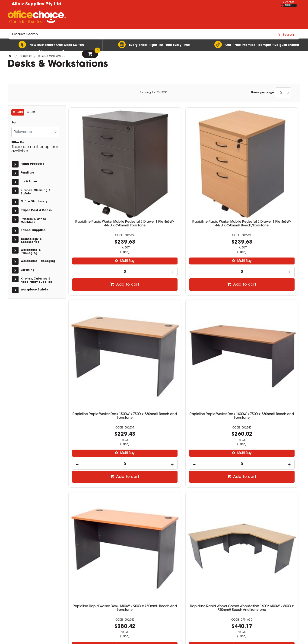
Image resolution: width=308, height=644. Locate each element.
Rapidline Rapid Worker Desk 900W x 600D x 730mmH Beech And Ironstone (271, 446)
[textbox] (127, 18)
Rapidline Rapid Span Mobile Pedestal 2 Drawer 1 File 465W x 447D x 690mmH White (212, 446)
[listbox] (283, 93)
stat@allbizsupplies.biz (231, 582)
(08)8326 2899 (226, 577)
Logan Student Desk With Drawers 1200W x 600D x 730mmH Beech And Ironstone (213, 308)
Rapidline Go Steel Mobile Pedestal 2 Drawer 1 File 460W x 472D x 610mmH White (95, 446)
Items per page (263, 93)
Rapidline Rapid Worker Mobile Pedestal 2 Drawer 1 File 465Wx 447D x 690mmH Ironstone (95, 169)
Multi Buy (98, 206)
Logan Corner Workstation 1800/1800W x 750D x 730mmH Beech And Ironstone (154, 446)
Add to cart (98, 229)
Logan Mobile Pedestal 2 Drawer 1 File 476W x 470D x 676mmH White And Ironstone (271, 308)
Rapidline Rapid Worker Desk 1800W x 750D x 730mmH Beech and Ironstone (271, 169)
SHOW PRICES (289, 2)
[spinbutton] (95, 216)
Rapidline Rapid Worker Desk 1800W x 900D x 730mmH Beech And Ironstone (95, 308)
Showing (153, 93)
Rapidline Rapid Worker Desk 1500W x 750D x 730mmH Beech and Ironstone (212, 169)
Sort (15, 123)
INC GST (288, 5)
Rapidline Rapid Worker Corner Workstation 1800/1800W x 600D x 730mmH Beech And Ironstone (154, 309)
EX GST (282, 5)
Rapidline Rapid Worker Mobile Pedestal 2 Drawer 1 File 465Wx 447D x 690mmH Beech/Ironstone (154, 171)
